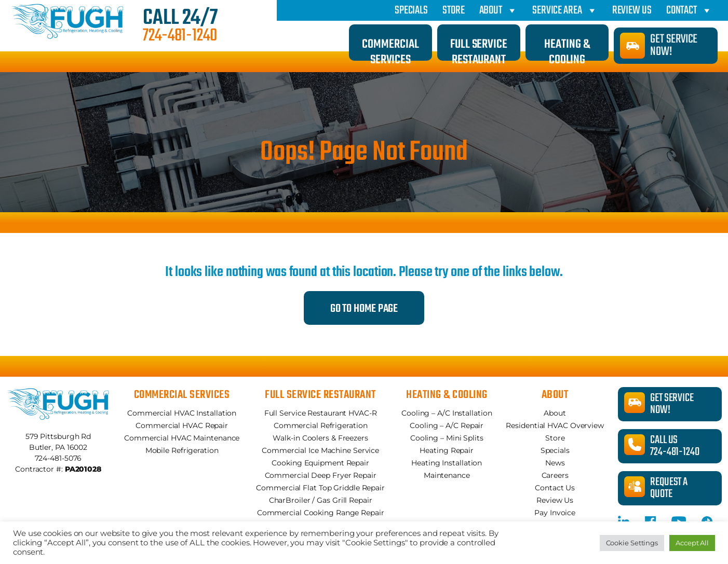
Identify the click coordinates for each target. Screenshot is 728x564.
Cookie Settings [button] (632, 543)
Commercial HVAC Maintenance (182, 438)
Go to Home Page (364, 309)
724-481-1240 (180, 36)
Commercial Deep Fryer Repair (321, 475)
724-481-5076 (58, 458)
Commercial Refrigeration (321, 425)
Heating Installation (447, 463)
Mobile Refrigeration (182, 450)
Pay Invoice (555, 513)
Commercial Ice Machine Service (320, 450)
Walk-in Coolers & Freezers (320, 438)
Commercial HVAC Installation (182, 413)
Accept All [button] (692, 543)
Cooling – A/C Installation (447, 413)
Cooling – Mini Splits (447, 438)
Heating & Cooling (567, 48)
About (498, 10)
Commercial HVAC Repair (182, 425)
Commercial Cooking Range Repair (321, 513)
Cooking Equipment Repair (320, 463)
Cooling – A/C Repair (447, 425)
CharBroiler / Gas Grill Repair (321, 500)
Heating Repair (447, 450)
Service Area (565, 10)
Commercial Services (390, 48)
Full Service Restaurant (479, 48)
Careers (555, 475)
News (555, 463)
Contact (689, 10)
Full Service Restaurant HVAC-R (321, 413)
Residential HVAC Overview (555, 425)
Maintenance (447, 475)
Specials (411, 10)
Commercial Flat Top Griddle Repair (320, 488)
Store (454, 10)
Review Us (632, 10)
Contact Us (555, 488)
